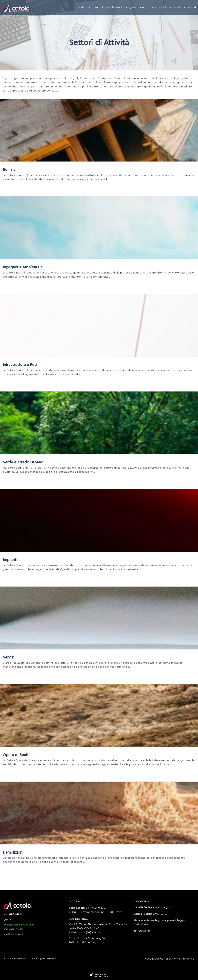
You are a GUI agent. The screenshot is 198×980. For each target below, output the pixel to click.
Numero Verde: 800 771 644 (19, 925)
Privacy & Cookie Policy (157, 959)
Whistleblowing (184, 959)
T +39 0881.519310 (13, 929)
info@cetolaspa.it (13, 934)
